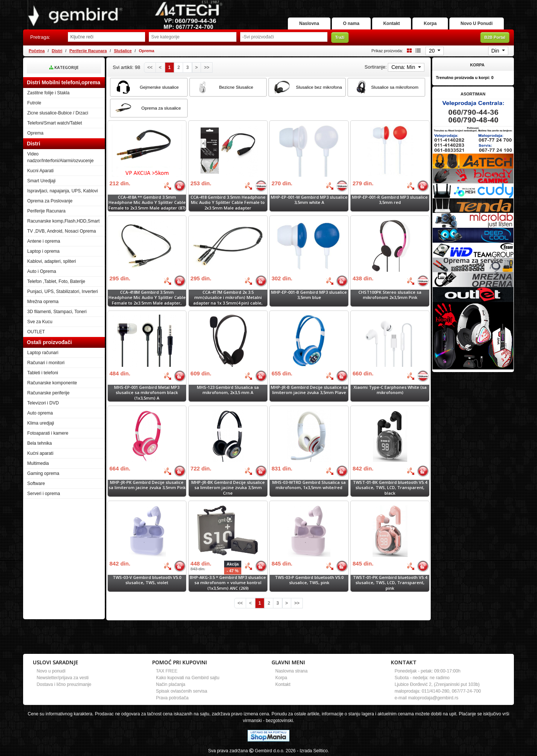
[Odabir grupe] (192, 37)
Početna (37, 51)
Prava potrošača (172, 698)
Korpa (430, 23)
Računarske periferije (48, 393)
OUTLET (36, 332)
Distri (57, 51)
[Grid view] (408, 51)
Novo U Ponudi (477, 23)
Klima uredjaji (41, 423)
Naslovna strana (291, 671)
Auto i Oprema (42, 271)
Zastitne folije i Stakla (48, 93)
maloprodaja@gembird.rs (433, 698)
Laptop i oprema (43, 251)
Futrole (34, 103)
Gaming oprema (43, 473)
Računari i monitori (46, 363)
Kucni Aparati (40, 171)
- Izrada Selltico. (313, 751)
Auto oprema (40, 413)
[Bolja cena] (167, 186)
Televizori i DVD (43, 403)
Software (36, 483)
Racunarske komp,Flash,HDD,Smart (63, 221)
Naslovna (309, 23)
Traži (340, 37)
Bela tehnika (40, 443)
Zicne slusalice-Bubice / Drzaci (58, 113)
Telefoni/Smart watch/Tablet (55, 123)
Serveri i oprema (44, 494)
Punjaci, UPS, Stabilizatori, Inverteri (62, 292)
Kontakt (392, 23)
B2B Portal (495, 37)
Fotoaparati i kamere (48, 433)
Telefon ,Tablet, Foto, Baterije (56, 281)
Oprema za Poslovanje (50, 201)
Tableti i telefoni (43, 373)
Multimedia (38, 463)
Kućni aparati (40, 453)
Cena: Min (404, 67)
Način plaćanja (171, 684)
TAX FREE (167, 671)
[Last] (207, 67)
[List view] (417, 51)
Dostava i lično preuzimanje (64, 684)
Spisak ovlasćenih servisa (181, 691)
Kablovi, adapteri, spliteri (52, 261)
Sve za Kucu (40, 322)
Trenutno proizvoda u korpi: (465, 78)
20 (432, 51)
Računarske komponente (52, 383)
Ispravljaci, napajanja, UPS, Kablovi (62, 191)
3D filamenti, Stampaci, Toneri (57, 312)
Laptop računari (43, 353)
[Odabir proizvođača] (284, 37)
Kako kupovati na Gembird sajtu (188, 678)
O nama (351, 23)
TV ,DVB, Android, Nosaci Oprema (62, 231)
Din (496, 51)
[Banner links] (473, 112)
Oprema (35, 133)
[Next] (196, 67)
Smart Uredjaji (41, 181)
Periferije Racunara (88, 51)
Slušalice (123, 51)
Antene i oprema (44, 241)
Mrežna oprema (43, 302)
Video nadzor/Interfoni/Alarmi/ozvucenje (60, 157)
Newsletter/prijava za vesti (62, 678)
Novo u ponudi (51, 671)
